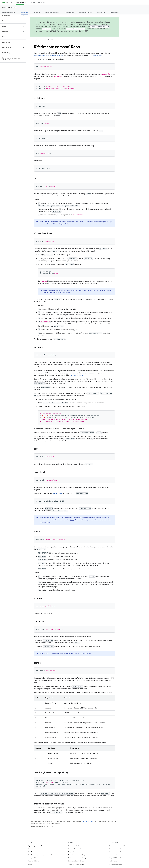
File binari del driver (34, 861)
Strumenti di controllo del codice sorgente (48, 55)
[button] (11, 16)
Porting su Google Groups (76, 864)
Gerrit (72, 520)
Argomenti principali (52, 12)
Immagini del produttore (35, 858)
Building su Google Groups (76, 861)
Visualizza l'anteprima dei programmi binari (41, 855)
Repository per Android (35, 846)
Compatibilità (69, 12)
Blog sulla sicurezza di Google (77, 855)
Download (31, 852)
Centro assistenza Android (117, 846)
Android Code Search (38, 2)
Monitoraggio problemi (116, 864)
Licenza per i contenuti (87, 821)
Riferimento (115, 12)
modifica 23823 (57, 494)
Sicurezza (37, 12)
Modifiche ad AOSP (81, 31)
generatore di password (79, 375)
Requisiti (30, 849)
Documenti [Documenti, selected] (20, 2)
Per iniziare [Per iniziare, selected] (24, 12)
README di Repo (97, 55)
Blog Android (72, 852)
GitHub (30, 864)
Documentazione (10, 8)
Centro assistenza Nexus (116, 852)
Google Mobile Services (116, 858)
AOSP (36, 40)
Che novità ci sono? (9, 12)
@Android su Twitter (74, 846)
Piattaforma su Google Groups (77, 858)
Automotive (101, 12)
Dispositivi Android (85, 12)
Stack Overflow (113, 861)
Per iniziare (51, 40)
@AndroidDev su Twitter (75, 849)
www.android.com (114, 855)
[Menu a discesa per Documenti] (26, 2)
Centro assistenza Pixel (115, 849)
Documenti (43, 40)
